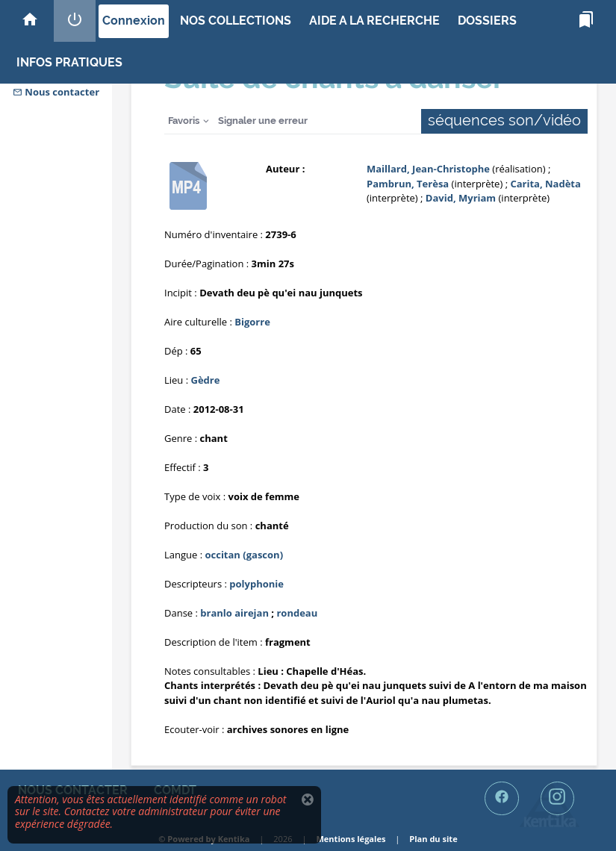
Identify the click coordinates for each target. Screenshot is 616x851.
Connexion (134, 21)
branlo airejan (234, 613)
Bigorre (252, 322)
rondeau (297, 613)
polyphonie (256, 584)
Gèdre (206, 380)
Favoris (184, 121)
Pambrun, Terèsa (408, 184)
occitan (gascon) (244, 555)
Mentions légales (351, 839)
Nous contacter (56, 92)
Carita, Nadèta (545, 184)
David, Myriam (461, 198)
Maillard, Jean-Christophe (428, 169)
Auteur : (285, 169)
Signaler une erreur (263, 121)
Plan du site (433, 839)
